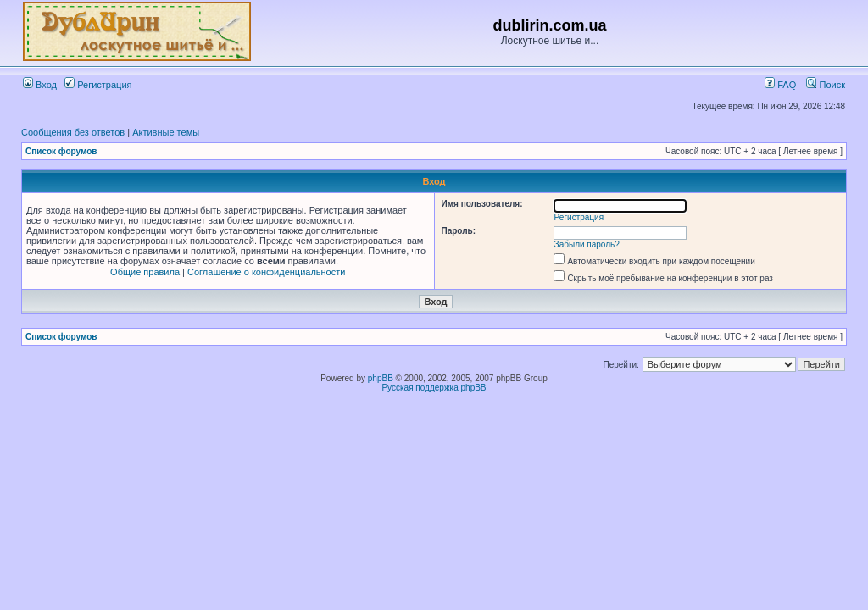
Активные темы (166, 132)
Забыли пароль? (587, 244)
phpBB (381, 378)
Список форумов (61, 151)
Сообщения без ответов (73, 132)
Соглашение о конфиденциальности (266, 272)
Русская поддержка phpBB (434, 388)
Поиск (826, 85)
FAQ (780, 85)
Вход (40, 85)
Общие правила (145, 272)
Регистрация (98, 85)
